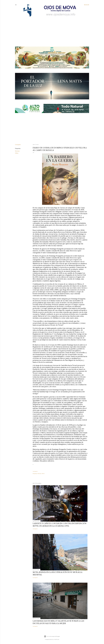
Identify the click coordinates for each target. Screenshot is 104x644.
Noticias (17, 151)
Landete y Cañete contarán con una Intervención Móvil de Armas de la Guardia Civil (60, 525)
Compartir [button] (18, 145)
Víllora (17, 153)
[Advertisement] (51, 29)
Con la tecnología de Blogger (52, 636)
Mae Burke (57, 639)
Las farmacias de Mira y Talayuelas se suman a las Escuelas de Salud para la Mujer (58, 622)
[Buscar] (87, 5)
